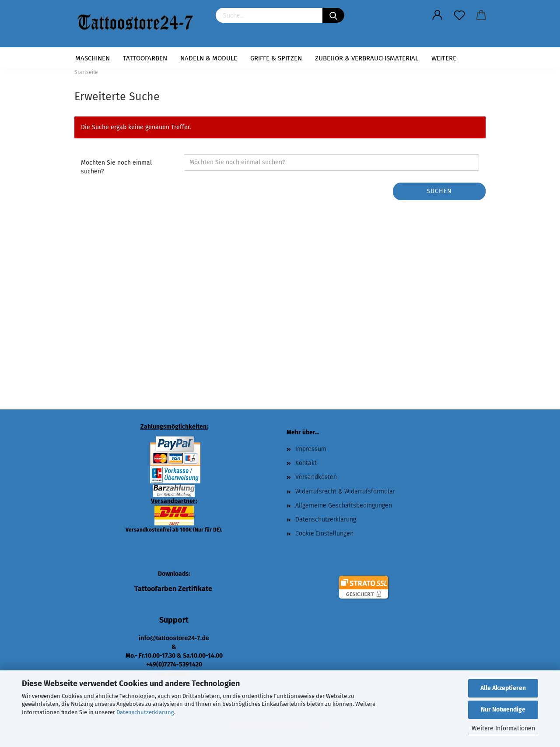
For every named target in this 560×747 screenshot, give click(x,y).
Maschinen (93, 58)
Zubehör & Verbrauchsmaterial (367, 58)
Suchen (439, 191)
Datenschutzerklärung (145, 712)
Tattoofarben (145, 58)
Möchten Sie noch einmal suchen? (116, 167)
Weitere (444, 58)
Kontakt (306, 463)
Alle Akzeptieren (503, 688)
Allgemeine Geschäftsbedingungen (344, 506)
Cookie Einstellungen (324, 534)
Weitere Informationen (503, 728)
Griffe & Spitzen (276, 58)
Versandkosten (316, 477)
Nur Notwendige (503, 710)
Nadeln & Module (209, 58)
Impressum (311, 449)
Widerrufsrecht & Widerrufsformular (345, 492)
